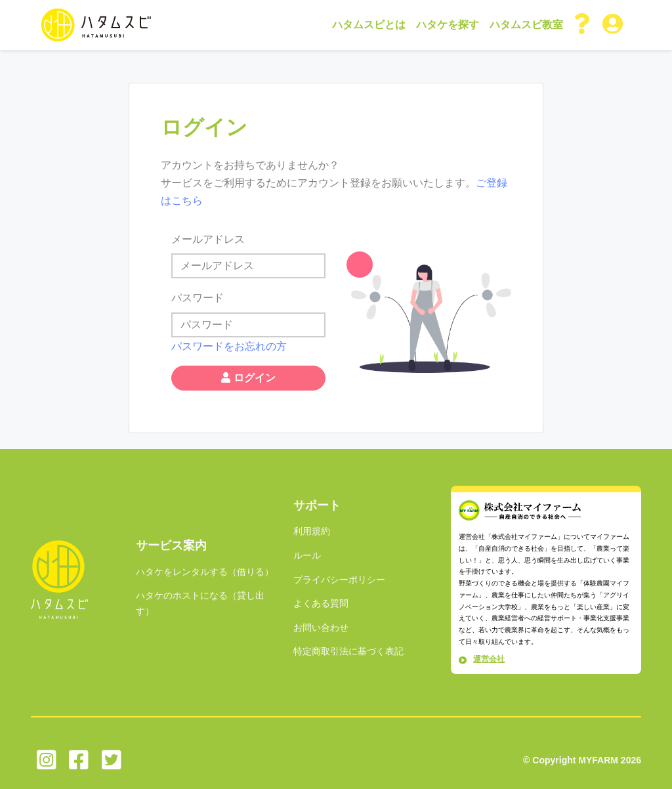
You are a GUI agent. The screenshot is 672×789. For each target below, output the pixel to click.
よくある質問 (321, 603)
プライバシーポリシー (339, 580)
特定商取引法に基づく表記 (348, 651)
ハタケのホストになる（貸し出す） (200, 603)
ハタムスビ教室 (526, 25)
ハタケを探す (448, 25)
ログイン (248, 378)
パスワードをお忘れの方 (229, 346)
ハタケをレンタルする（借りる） (205, 572)
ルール (307, 555)
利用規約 (312, 531)
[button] (583, 25)
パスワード (198, 298)
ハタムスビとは (369, 25)
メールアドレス (208, 239)
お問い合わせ (321, 628)
